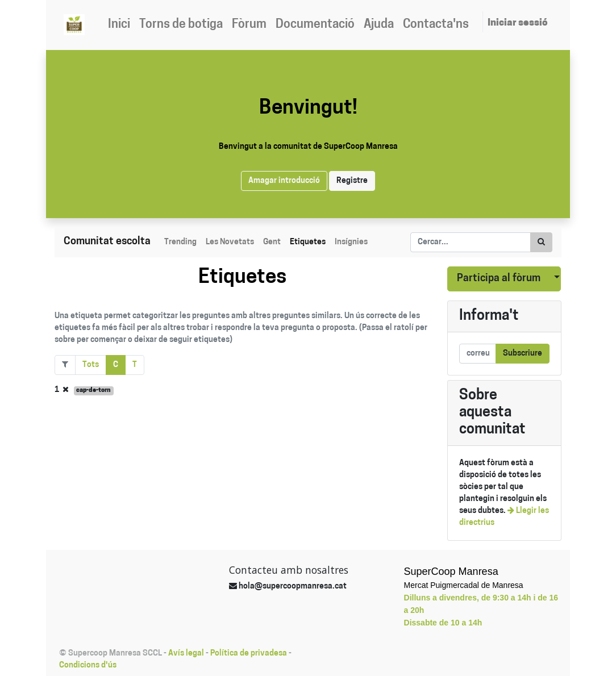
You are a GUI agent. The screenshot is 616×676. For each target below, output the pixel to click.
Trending (180, 242)
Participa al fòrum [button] (499, 279)
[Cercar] (541, 242)
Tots (91, 365)
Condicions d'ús (88, 665)
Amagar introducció (284, 181)
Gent (272, 242)
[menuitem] (119, 25)
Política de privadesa (249, 654)
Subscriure (523, 354)
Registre (352, 181)
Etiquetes (308, 242)
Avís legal (186, 654)
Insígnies (351, 242)
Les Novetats (230, 242)
